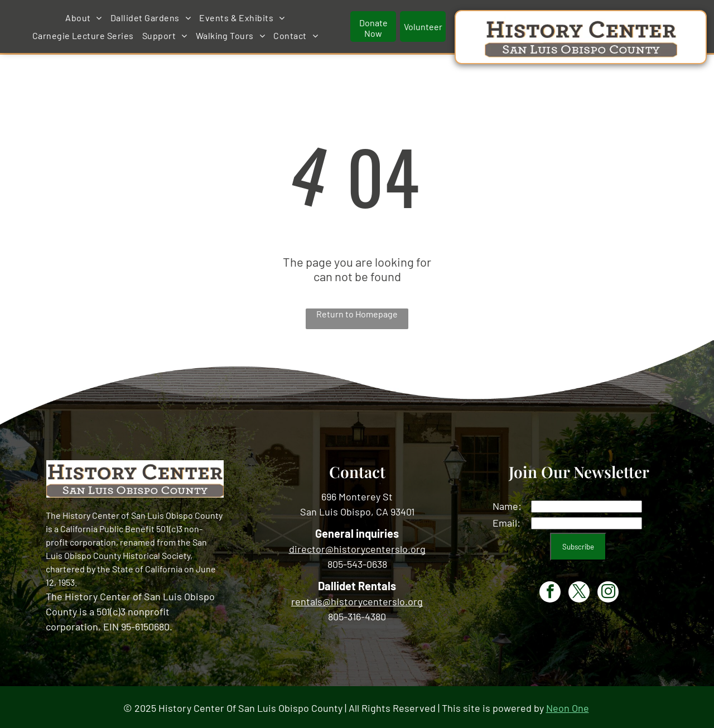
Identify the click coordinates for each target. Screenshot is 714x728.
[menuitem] (182, 17)
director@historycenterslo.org (357, 546)
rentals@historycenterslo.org (357, 599)
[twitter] (579, 590)
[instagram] (608, 590)
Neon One (568, 706)
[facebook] (550, 590)
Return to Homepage (357, 312)
